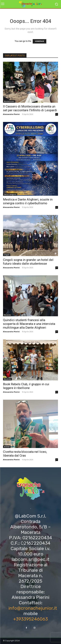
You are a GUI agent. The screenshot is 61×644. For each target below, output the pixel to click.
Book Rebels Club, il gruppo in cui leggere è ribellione (26, 386)
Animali (7, 447)
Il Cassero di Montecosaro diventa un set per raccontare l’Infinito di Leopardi (30, 108)
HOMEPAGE (40, 41)
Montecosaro (9, 101)
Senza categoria (10, 194)
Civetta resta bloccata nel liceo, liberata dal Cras (25, 454)
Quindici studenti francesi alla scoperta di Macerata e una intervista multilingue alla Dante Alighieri (29, 324)
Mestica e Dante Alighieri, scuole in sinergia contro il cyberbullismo (28, 201)
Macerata (7, 315)
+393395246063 (31, 619)
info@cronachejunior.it (33, 608)
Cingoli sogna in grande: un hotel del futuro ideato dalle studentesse (28, 262)
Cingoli (7, 255)
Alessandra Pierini (11, 114)
